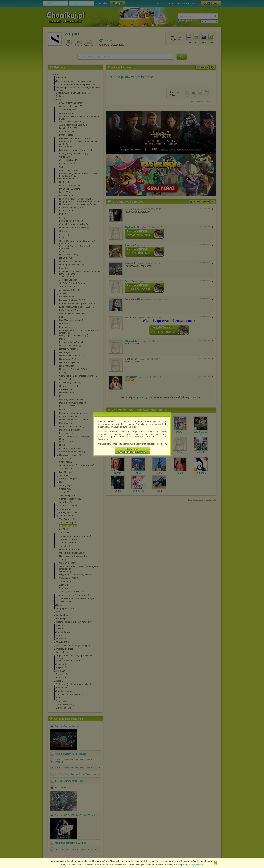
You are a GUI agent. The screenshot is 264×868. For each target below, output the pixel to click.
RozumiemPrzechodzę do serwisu (133, 451)
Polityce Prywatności (193, 865)
